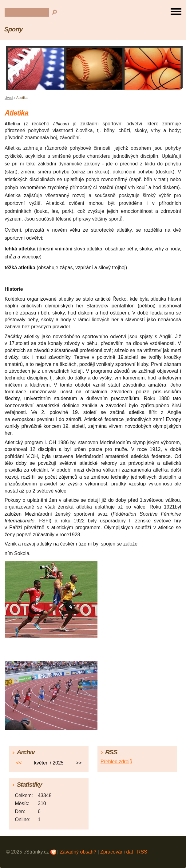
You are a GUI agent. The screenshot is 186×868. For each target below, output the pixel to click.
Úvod (9, 98)
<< (19, 763)
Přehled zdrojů (116, 762)
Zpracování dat (117, 852)
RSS (142, 852)
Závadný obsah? (78, 852)
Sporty (14, 29)
